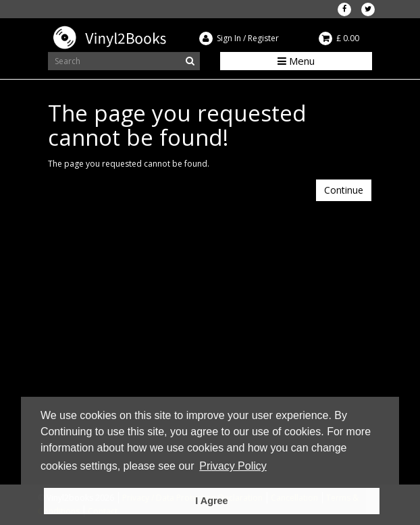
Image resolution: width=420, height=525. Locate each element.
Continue (344, 190)
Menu (296, 61)
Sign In (229, 38)
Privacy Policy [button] (233, 466)
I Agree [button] (211, 501)
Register (263, 38)
